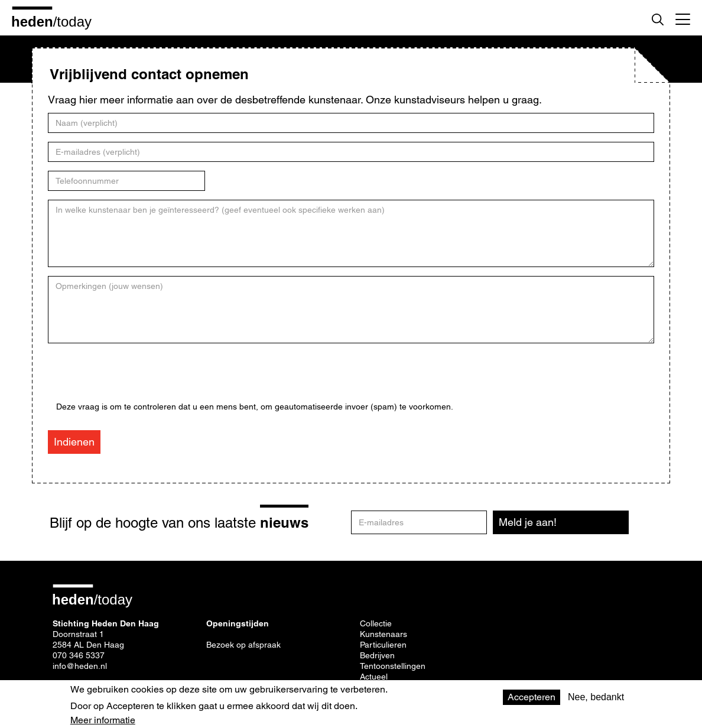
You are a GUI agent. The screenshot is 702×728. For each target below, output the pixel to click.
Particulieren (383, 645)
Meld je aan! (528, 522)
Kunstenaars (383, 634)
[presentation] (146, 379)
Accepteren (532, 697)
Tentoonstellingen (393, 666)
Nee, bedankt (596, 697)
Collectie (376, 623)
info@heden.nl (80, 666)
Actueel (374, 677)
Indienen (74, 442)
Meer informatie (103, 720)
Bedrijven (377, 655)
